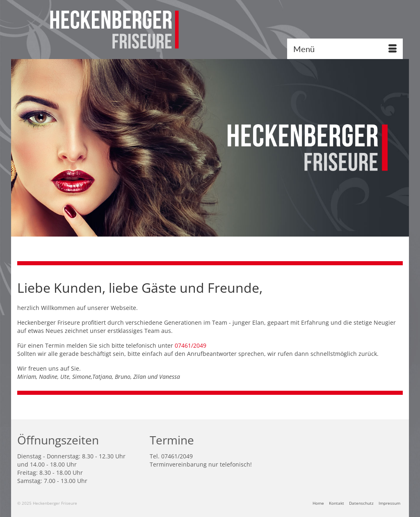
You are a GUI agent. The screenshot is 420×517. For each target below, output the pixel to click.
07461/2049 (191, 345)
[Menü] (345, 49)
